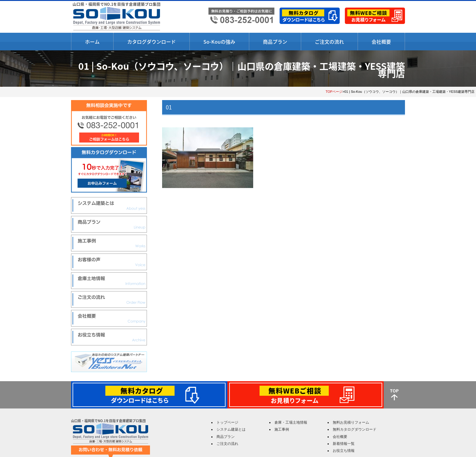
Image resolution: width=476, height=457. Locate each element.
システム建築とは (231, 429)
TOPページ (334, 92)
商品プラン (275, 42)
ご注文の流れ (329, 42)
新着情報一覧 (344, 444)
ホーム (92, 42)
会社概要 (381, 42)
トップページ (227, 422)
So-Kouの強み (219, 42)
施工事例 (282, 429)
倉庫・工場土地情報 (291, 422)
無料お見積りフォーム (351, 422)
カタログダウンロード (151, 42)
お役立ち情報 (344, 451)
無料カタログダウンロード (355, 429)
